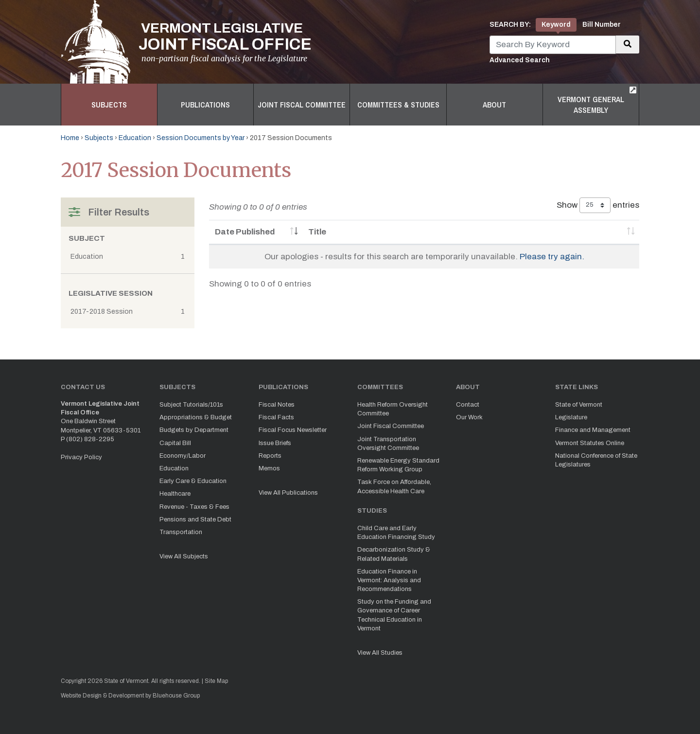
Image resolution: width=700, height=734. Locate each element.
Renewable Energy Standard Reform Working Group (398, 465)
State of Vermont (579, 405)
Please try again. (552, 257)
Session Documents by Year (201, 138)
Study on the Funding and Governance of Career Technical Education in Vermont (394, 615)
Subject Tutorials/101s (191, 405)
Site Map (216, 681)
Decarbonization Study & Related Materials (394, 554)
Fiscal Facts (276, 417)
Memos (269, 468)
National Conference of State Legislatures (596, 460)
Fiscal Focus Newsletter (293, 430)
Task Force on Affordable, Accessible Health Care (394, 486)
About (494, 105)
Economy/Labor (183, 456)
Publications (205, 105)
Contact (468, 405)
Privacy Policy (81, 457)
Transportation (181, 532)
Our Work (469, 417)
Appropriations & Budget (196, 417)
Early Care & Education (193, 481)
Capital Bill (175, 443)
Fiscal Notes (277, 405)
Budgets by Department (194, 430)
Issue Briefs (275, 443)
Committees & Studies (398, 105)
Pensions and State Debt (195, 519)
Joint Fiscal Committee (302, 105)
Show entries (598, 205)
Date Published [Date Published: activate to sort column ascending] (245, 232)
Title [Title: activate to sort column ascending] (317, 232)
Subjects (109, 105)
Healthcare (175, 494)
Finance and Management (593, 430)
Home (70, 138)
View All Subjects (184, 556)
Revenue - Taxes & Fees (194, 507)
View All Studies (380, 653)
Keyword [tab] (556, 25)
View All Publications (288, 493)
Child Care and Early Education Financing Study (396, 533)
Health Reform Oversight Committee (393, 409)
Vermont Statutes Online (590, 443)
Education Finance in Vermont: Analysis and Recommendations (389, 580)
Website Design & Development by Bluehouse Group (130, 696)
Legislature (571, 417)
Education (135, 138)
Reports (270, 456)
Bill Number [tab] (602, 25)
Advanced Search (520, 60)
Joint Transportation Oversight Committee (388, 444)
